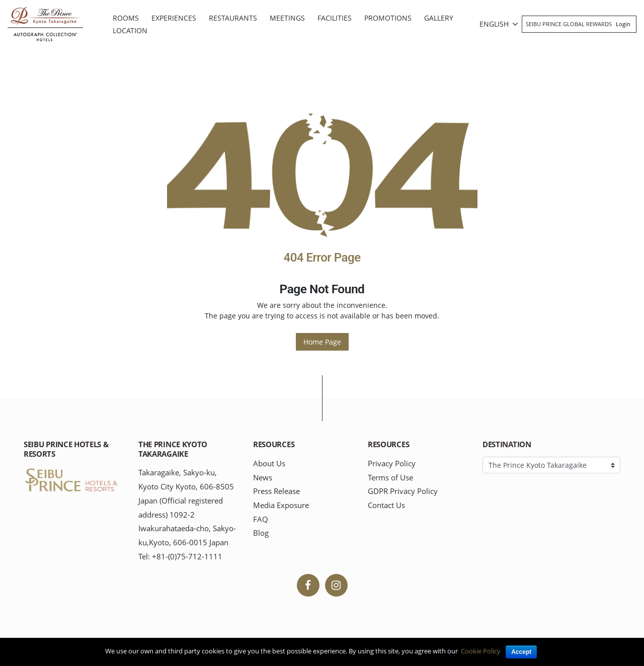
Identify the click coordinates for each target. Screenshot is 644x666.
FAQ (261, 519)
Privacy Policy (392, 464)
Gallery (439, 18)
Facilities (335, 18)
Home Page (322, 342)
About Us (269, 464)
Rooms (126, 18)
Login (623, 24)
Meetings (287, 18)
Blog (261, 533)
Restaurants (233, 18)
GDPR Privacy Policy (403, 491)
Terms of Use (390, 478)
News (263, 478)
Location (130, 30)
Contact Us (386, 505)
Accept (521, 652)
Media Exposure (281, 505)
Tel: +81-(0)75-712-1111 (180, 557)
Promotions (388, 18)
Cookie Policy (481, 651)
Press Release (276, 491)
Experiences (174, 18)
